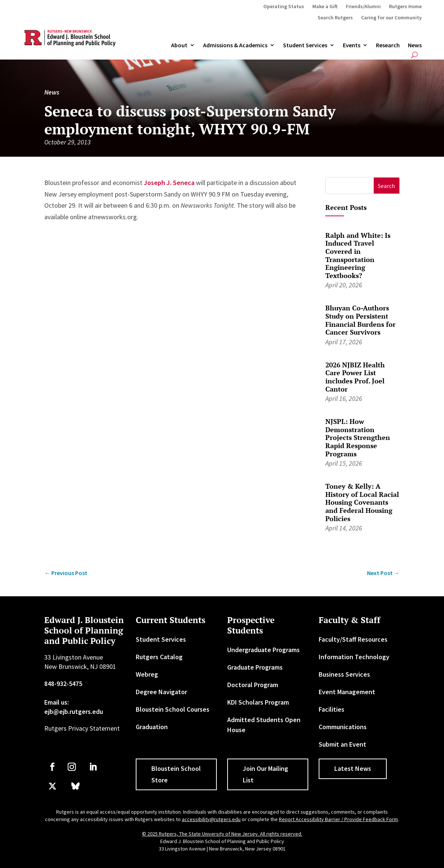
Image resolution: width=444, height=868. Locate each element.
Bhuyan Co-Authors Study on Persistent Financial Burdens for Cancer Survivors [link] (361, 320)
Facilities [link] (332, 709)
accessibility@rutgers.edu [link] (211, 819)
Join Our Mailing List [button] (266, 774)
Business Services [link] (344, 674)
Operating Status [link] (284, 7)
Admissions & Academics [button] (235, 45)
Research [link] (388, 45)
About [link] (179, 45)
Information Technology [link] (354, 657)
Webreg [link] (147, 674)
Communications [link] (343, 727)
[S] (350, 186)
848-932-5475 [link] (63, 684)
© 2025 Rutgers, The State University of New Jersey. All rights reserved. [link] (222, 834)
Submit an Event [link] (342, 744)
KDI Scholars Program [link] (258, 702)
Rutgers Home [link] (405, 7)
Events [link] (352, 45)
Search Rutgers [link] (335, 18)
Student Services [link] (305, 45)
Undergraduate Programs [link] (263, 650)
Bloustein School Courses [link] (173, 709)
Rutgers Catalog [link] (159, 657)
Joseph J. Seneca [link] (169, 183)
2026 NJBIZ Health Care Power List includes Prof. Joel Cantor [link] (355, 377)
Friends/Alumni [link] (363, 7)
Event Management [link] (347, 692)
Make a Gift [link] (325, 7)
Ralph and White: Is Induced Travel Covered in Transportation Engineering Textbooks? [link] (358, 255)
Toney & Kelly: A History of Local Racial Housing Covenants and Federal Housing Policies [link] (362, 502)
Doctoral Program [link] (253, 685)
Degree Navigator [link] (161, 692)
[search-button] (414, 55)
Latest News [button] (353, 768)
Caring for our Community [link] (391, 18)
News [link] (415, 45)
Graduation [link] (152, 727)
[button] (387, 186)
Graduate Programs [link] (255, 667)
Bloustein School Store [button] (176, 774)
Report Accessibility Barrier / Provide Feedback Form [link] (338, 819)
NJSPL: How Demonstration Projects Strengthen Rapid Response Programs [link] (358, 437)
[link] (66, 573)
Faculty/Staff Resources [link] (353, 639)
